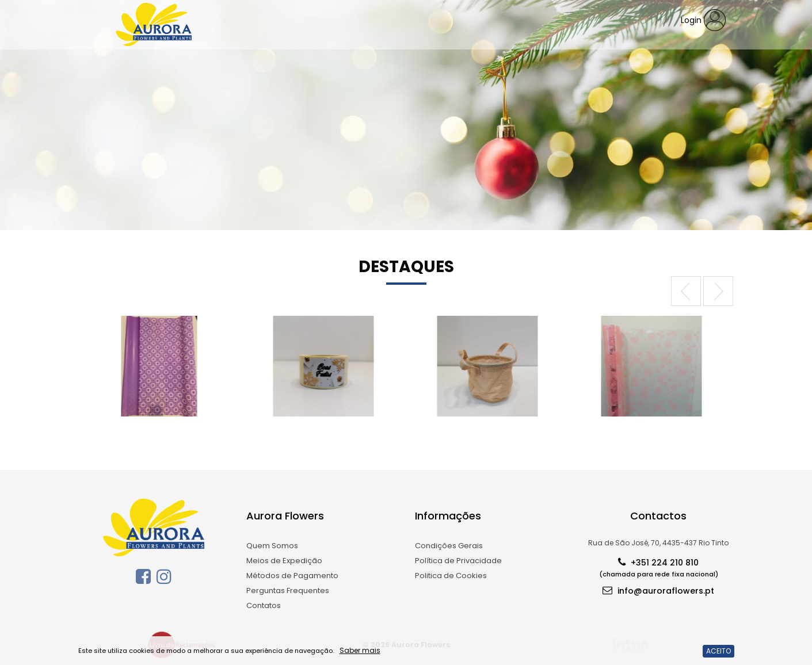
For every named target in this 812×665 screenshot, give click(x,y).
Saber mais (360, 650)
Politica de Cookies (451, 576)
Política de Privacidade (458, 561)
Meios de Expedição (284, 561)
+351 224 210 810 (659, 567)
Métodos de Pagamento (292, 576)
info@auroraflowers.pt (658, 590)
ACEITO (718, 651)
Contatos (264, 605)
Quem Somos (272, 546)
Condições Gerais (449, 546)
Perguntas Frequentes (288, 591)
